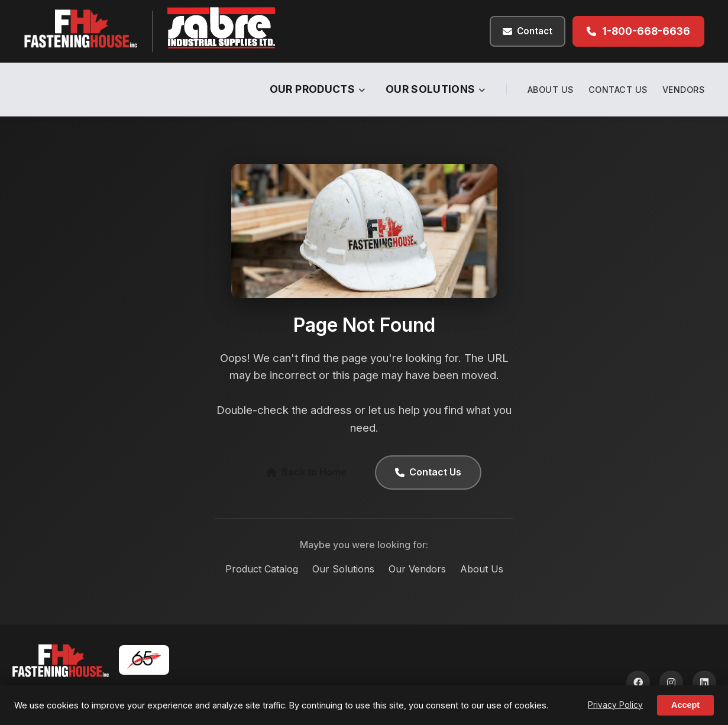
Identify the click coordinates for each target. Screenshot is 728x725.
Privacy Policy (615, 705)
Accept (685, 705)
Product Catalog (262, 569)
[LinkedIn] (704, 682)
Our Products (317, 89)
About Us (551, 90)
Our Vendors (417, 569)
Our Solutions (436, 89)
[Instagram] (671, 682)
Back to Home (306, 472)
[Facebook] (638, 682)
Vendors (684, 90)
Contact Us (618, 90)
